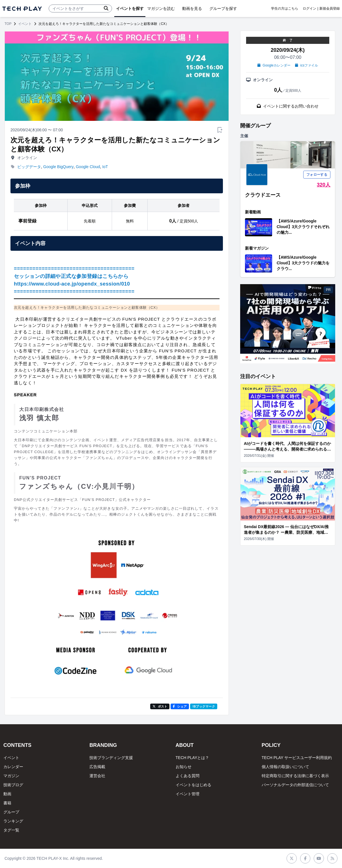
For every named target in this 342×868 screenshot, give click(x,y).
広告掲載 (97, 767)
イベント (25, 24)
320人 (324, 185)
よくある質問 (188, 776)
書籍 (7, 803)
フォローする (317, 175)
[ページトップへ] (22, 9)
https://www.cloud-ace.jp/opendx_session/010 (72, 284)
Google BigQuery (58, 167)
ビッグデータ (29, 167)
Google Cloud (88, 167)
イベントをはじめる (193, 785)
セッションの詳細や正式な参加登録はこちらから (71, 276)
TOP (8, 24)
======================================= (74, 269)
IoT (105, 167)
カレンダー (13, 767)
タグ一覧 (11, 830)
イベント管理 (188, 794)
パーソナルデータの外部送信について (295, 785)
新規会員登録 (330, 8)
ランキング (13, 821)
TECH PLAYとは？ (192, 758)
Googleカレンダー (274, 65)
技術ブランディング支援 (111, 758)
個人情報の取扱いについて (285, 767)
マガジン (11, 776)
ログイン (309, 8)
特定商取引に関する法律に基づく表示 (295, 776)
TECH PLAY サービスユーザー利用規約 (297, 758)
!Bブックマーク (204, 706)
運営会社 (97, 776)
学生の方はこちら (285, 8)
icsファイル (306, 65)
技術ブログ (13, 785)
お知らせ (184, 767)
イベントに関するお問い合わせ (288, 106)
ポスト (160, 706)
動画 (7, 794)
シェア (180, 706)
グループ (11, 812)
